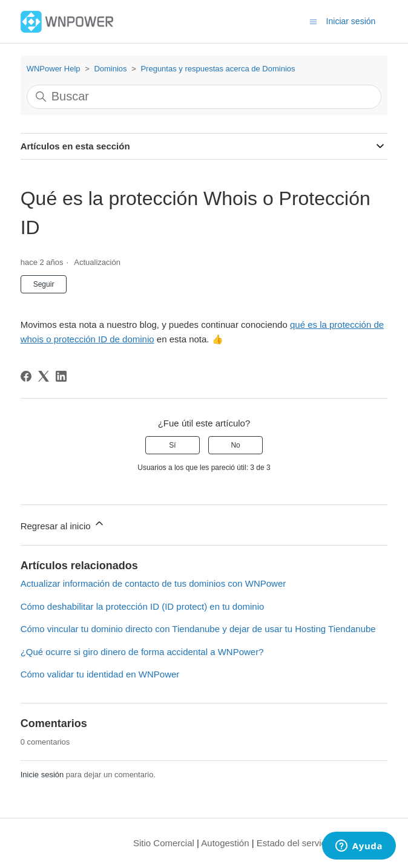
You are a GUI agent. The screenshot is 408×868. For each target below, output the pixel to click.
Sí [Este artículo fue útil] (172, 445)
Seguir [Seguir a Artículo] (44, 284)
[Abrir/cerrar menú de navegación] (313, 21)
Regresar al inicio (63, 524)
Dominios (110, 69)
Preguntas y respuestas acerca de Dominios (218, 69)
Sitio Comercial (164, 843)
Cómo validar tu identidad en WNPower (100, 674)
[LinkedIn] (61, 376)
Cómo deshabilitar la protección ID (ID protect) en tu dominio (143, 606)
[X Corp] (44, 376)
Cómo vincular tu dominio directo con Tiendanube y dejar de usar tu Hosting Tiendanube (198, 629)
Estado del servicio (295, 843)
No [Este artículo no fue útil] (235, 445)
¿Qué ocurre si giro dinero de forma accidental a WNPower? (142, 652)
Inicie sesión (42, 775)
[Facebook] (26, 376)
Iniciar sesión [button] (351, 21)
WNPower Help (54, 69)
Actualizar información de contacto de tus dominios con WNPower (153, 583)
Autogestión (225, 843)
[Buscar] (204, 97)
